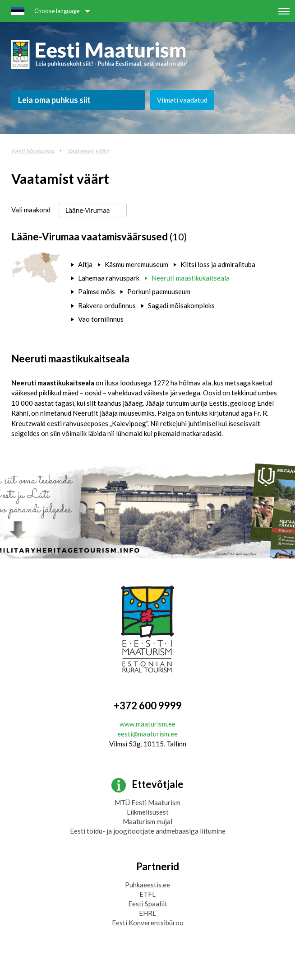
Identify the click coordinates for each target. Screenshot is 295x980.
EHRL (147, 913)
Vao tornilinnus (101, 319)
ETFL (147, 894)
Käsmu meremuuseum (136, 264)
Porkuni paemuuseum (159, 291)
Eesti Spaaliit (148, 904)
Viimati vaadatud (182, 100)
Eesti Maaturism (33, 151)
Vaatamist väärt (88, 151)
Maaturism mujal (147, 821)
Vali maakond (31, 210)
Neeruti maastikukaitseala (191, 278)
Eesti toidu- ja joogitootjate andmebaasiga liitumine (148, 831)
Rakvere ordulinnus (107, 305)
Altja (85, 264)
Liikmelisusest (148, 812)
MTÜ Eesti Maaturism (147, 802)
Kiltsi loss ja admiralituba (218, 264)
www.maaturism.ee (147, 724)
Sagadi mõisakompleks (181, 305)
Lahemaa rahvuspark (109, 278)
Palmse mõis (97, 291)
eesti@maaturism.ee (147, 734)
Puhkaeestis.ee (147, 885)
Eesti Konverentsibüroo (148, 923)
